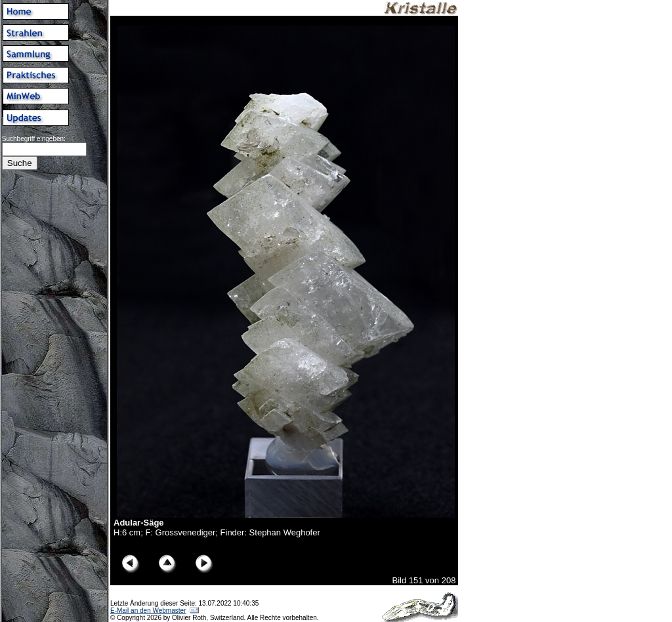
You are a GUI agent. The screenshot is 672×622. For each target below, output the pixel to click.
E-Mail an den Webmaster (148, 611)
